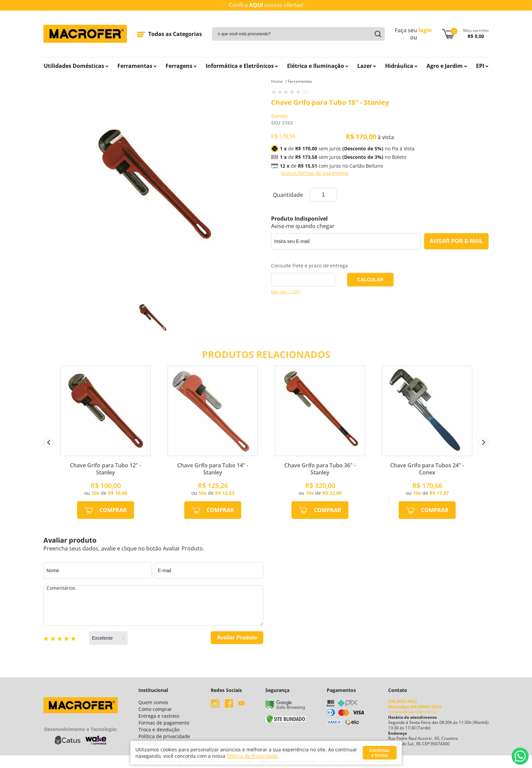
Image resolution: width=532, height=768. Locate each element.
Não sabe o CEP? (286, 292)
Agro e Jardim (447, 66)
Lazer (367, 66)
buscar (377, 34)
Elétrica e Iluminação (318, 66)
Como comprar (155, 709)
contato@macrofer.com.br (413, 712)
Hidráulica (401, 66)
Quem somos (153, 702)
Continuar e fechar (380, 753)
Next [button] (483, 443)
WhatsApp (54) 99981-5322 (415, 707)
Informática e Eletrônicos (242, 66)
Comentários (153, 605)
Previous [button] (49, 443)
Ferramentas (137, 66)
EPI (482, 66)
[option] (152, 318)
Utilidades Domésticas (76, 66)
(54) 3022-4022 (403, 701)
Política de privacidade (164, 736)
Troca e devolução (159, 729)
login (425, 30)
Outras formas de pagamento (315, 173)
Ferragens (181, 66)
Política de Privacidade (252, 756)
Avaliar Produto (237, 638)
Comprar (113, 510)
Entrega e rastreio (159, 716)
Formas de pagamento (164, 723)
